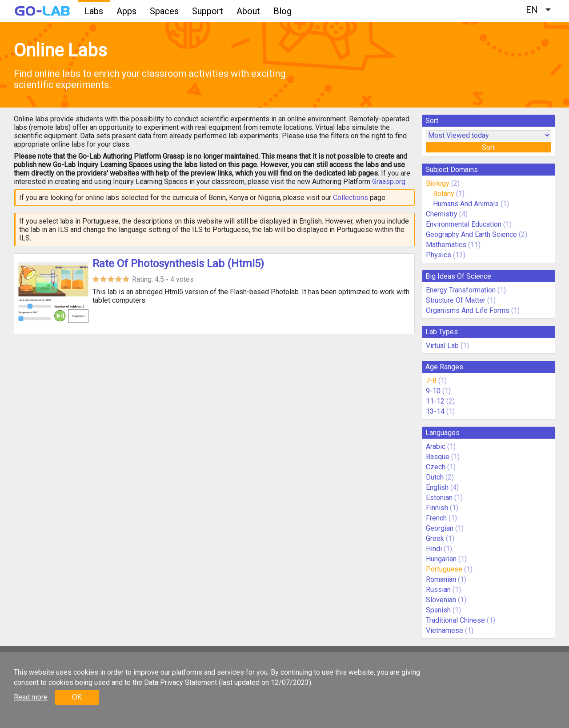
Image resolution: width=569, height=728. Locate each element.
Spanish (438, 610)
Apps (126, 11)
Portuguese (444, 569)
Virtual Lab (442, 346)
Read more (31, 697)
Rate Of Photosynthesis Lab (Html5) (178, 264)
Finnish (437, 508)
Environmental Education (464, 224)
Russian (438, 590)
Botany (444, 194)
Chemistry (442, 214)
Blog (282, 11)
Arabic (436, 446)
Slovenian (441, 600)
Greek (435, 538)
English (437, 487)
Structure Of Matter (456, 300)
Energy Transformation (461, 290)
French (436, 518)
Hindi (434, 549)
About (248, 11)
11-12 (435, 401)
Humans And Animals (466, 204)
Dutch (435, 477)
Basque (438, 457)
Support (208, 11)
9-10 (433, 391)
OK (77, 697)
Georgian (440, 528)
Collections (351, 198)
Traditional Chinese (455, 620)
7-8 (431, 381)
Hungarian (441, 559)
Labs (94, 11)
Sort (488, 147)
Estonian (439, 498)
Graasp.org (389, 182)
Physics (439, 255)
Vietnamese (445, 630)
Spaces (164, 11)
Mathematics (446, 245)
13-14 (435, 411)
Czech (436, 467)
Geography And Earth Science (471, 234)
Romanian (441, 579)
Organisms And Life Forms (468, 310)
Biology (438, 183)
